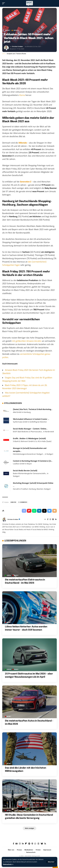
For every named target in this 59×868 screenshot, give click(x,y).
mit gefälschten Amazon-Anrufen (27, 341)
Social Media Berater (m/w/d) (25, 471)
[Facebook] (48, 520)
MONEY (8, 30)
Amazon (13, 502)
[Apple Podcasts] (32, 844)
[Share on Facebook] (24, 511)
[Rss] (45, 844)
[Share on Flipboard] (29, 511)
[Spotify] (29, 844)
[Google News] (17, 844)
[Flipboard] (26, 844)
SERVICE (16, 30)
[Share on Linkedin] (39, 511)
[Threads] (38, 844)
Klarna (22, 95)
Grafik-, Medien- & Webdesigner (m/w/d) (29, 439)
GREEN (9, 575)
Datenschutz (7, 864)
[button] (51, 862)
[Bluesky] (42, 844)
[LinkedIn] (56, 520)
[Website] (45, 520)
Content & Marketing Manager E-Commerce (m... (33, 461)
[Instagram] (50, 520)
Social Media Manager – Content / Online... (30, 429)
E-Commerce (23, 502)
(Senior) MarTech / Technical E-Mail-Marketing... (33, 409)
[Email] (54, 511)
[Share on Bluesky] (49, 511)
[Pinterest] (53, 520)
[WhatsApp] (35, 844)
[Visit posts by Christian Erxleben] (6, 48)
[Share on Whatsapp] (34, 511)
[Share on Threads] (44, 511)
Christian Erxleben (17, 47)
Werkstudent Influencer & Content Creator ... (31, 419)
